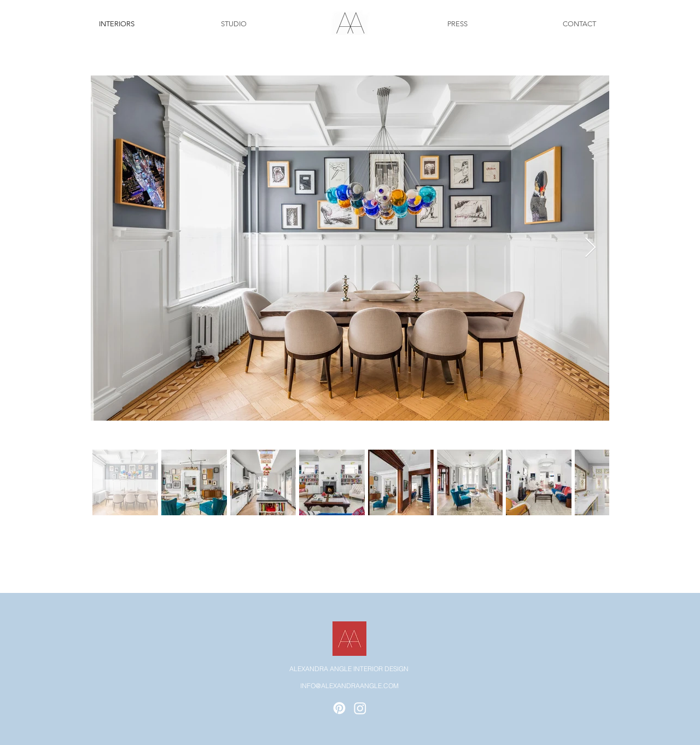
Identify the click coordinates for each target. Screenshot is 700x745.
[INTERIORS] (116, 24)
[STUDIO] (234, 24)
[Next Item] (590, 248)
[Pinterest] (339, 708)
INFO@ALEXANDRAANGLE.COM (349, 686)
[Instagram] (360, 708)
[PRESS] (457, 24)
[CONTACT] (579, 24)
